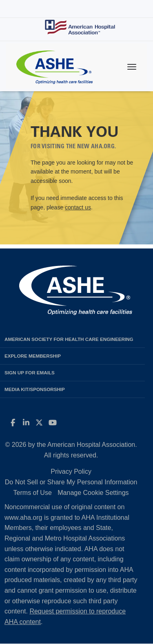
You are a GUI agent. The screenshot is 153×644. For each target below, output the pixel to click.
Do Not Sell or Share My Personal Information (71, 482)
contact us (78, 207)
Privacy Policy (71, 471)
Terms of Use (33, 493)
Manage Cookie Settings (93, 493)
